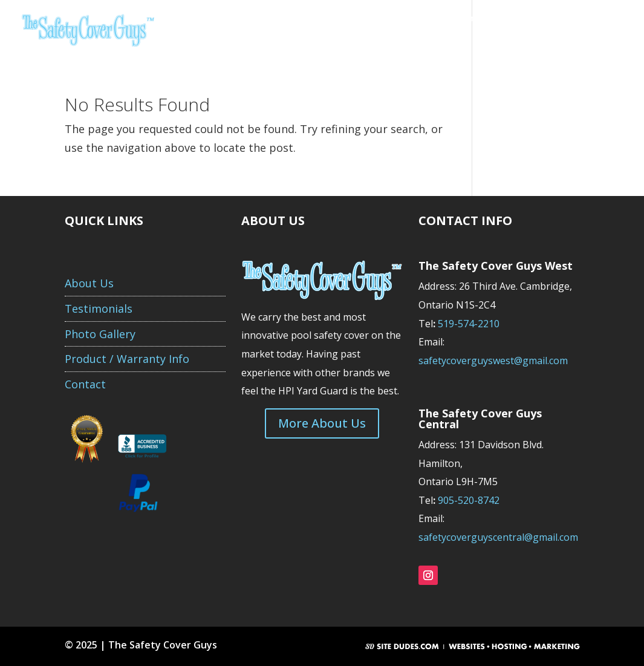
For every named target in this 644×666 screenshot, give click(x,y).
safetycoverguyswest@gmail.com (493, 361)
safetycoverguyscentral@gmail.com (498, 537)
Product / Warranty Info (127, 359)
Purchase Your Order (256, 42)
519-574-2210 (470, 324)
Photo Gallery (561, 18)
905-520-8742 (469, 500)
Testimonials (369, 18)
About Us (231, 18)
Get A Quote (296, 18)
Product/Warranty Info (464, 18)
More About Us (322, 423)
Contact (336, 42)
